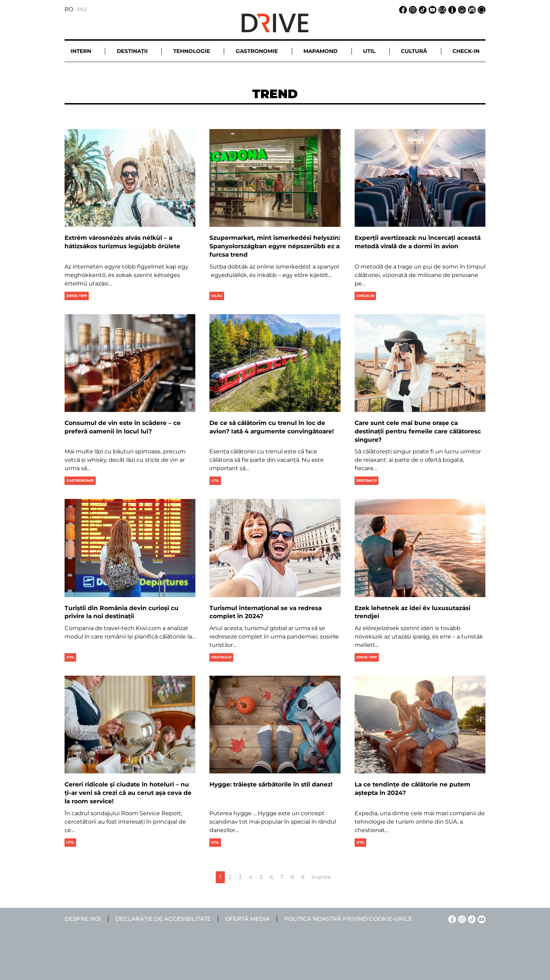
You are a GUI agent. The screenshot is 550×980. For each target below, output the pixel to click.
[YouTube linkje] (431, 9)
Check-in (365, 296)
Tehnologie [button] (192, 51)
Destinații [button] (132, 51)
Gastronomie (80, 481)
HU (82, 9)
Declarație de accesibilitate (163, 919)
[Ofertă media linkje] (471, 9)
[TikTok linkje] (422, 9)
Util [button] (369, 51)
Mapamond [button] (320, 51)
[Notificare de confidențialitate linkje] (461, 9)
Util (215, 481)
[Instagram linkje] (412, 9)
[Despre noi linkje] (451, 9)
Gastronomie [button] (257, 51)
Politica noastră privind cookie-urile (348, 919)
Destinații (367, 481)
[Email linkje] (441, 9)
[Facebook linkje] (402, 9)
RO (69, 9)
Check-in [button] (466, 51)
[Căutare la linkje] (481, 9)
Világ (217, 296)
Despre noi (83, 919)
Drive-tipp (77, 296)
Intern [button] (81, 51)
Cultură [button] (414, 51)
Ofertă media (247, 919)
